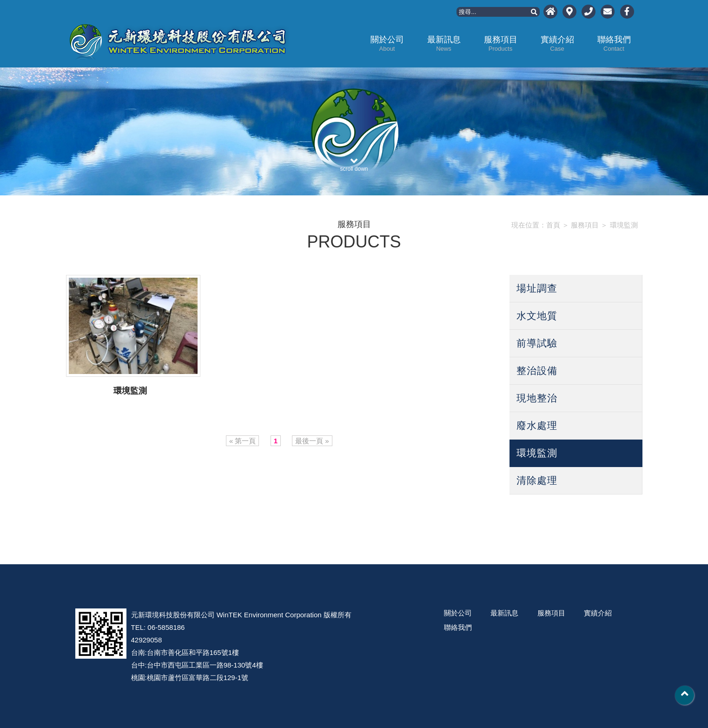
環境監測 (624, 225)
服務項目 (501, 43)
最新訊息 (444, 43)
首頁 (553, 225)
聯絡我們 (614, 43)
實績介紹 (557, 43)
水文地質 (537, 316)
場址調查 (537, 288)
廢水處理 (537, 425)
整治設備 (537, 371)
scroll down (354, 161)
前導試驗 (537, 343)
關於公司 (387, 43)
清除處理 (537, 480)
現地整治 (537, 398)
